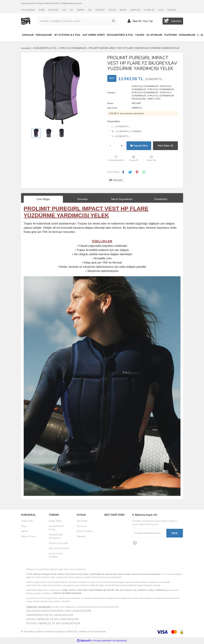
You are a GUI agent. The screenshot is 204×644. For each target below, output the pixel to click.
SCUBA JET (149, 10)
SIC (72, 10)
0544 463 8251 (52, 3)
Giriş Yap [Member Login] (148, 21)
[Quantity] (116, 146)
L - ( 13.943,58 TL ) (121, 127)
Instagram (116, 529)
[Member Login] (129, 21)
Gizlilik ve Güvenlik (58, 543)
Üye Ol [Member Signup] (137, 21)
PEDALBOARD (139, 99)
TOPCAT (112, 10)
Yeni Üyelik (82, 521)
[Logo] (26, 21)
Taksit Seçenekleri (122, 199)
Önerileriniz (161, 199)
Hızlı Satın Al (165, 146)
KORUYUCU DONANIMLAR (145, 86)
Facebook (116, 522)
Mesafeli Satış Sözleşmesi (56, 536)
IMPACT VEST (154, 99)
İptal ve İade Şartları (59, 548)
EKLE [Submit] (175, 533)
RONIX (123, 10)
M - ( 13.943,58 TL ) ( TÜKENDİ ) (127, 131)
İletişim (25, 531)
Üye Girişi (82, 526)
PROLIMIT (100, 10)
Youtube (116, 537)
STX (64, 10)
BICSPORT (54, 10)
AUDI (161, 10)
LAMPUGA (135, 10)
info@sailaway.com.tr (71, 3)
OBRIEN (81, 10)
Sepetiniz (81, 536)
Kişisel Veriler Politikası (56, 555)
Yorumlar (82, 199)
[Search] (78, 21)
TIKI (90, 10)
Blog (24, 526)
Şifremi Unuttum (85, 531)
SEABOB (171, 10)
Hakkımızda (27, 521)
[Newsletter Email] (149, 533)
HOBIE (42, 10)
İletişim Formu (28, 536)
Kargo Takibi (55, 521)
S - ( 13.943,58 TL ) (121, 136)
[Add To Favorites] (116, 160)
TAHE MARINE (28, 10)
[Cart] (173, 21)
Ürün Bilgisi (43, 199)
